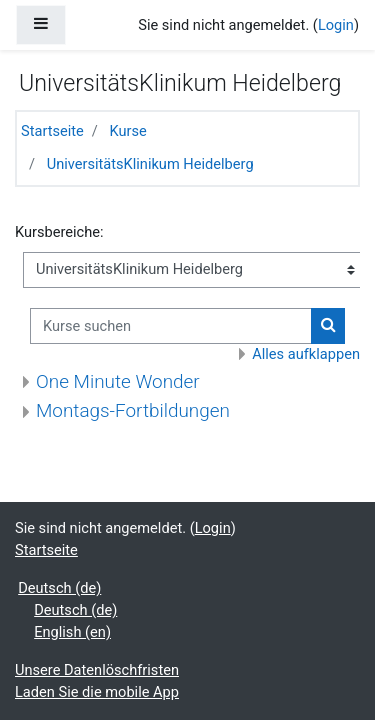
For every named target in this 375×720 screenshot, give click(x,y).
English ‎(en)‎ (72, 632)
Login (336, 25)
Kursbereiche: (59, 232)
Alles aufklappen (306, 354)
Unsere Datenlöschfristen (97, 670)
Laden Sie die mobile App (97, 692)
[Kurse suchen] (171, 326)
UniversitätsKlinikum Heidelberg (150, 164)
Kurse (128, 131)
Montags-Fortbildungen (133, 410)
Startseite (52, 131)
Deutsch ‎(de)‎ (59, 588)
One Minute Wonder (118, 381)
